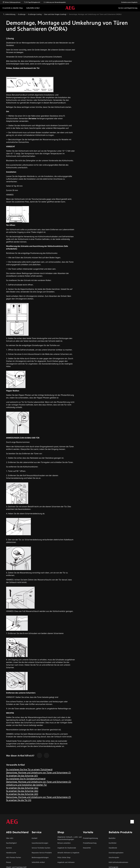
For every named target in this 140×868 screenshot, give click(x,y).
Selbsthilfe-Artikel (38, 862)
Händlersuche (11, 853)
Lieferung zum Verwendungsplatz (55, 2)
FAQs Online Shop (64, 857)
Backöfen (112, 838)
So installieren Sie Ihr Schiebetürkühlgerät (26, 778)
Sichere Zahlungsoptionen (12, 2)
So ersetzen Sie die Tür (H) (19, 800)
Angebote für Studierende (67, 848)
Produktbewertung (90, 843)
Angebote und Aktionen (66, 862)
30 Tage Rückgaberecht (32, 2)
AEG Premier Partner (14, 857)
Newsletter (87, 848)
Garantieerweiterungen (40, 843)
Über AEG (10, 838)
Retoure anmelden (64, 843)
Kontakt (35, 838)
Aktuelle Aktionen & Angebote (68, 853)
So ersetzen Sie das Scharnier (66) (22, 791)
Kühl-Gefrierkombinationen (118, 862)
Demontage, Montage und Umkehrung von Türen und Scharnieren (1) (38, 772)
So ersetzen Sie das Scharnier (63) (22, 794)
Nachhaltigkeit (11, 843)
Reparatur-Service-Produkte (42, 853)
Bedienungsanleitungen (40, 857)
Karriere (9, 848)
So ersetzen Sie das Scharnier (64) (22, 788)
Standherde (113, 848)
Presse (9, 862)
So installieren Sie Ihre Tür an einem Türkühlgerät (29, 769)
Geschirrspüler (114, 857)
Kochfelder (113, 843)
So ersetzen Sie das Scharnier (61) (22, 775)
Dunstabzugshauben (116, 853)
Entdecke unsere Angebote (128, 2)
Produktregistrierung (90, 838)
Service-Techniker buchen (41, 848)
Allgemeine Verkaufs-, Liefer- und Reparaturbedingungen (70, 838)
